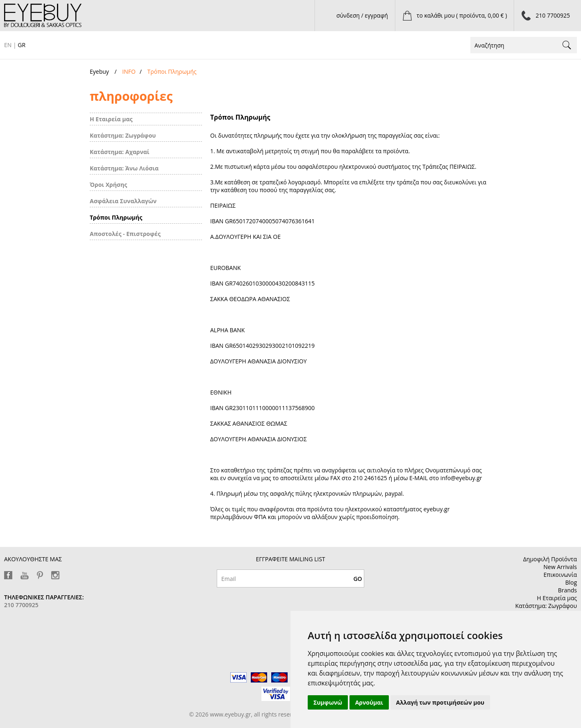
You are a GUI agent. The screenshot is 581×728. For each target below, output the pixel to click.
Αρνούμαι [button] (369, 702)
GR (22, 45)
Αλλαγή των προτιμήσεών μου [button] (440, 702)
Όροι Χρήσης (108, 185)
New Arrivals (560, 567)
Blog (571, 582)
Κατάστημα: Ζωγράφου (123, 135)
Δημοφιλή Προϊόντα (550, 559)
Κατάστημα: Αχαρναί (120, 152)
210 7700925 (553, 15)
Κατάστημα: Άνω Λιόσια (124, 168)
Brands (567, 590)
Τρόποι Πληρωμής (116, 217)
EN (8, 45)
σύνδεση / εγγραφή (362, 15)
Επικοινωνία (560, 575)
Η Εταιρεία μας (111, 119)
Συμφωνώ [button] (328, 702)
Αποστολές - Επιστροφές (125, 234)
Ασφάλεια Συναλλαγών (123, 201)
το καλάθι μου (462, 15)
